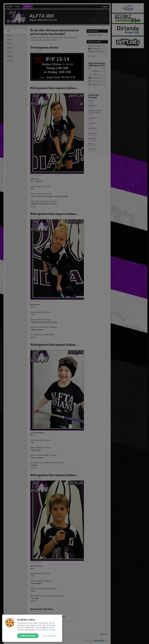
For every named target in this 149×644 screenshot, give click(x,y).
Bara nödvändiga (50, 636)
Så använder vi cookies (46, 630)
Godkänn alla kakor (28, 636)
